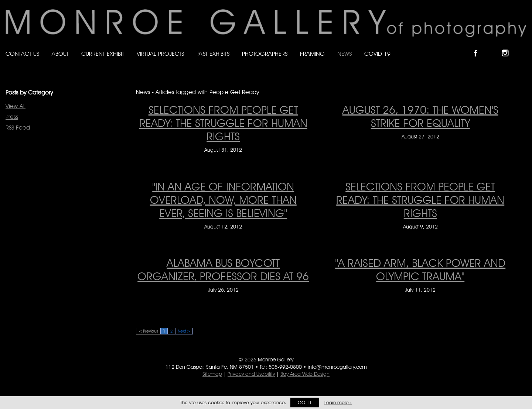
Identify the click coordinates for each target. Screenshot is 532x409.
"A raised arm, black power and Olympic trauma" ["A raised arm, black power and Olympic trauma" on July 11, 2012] (420, 269)
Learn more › (338, 403)
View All (16, 106)
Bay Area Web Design (305, 374)
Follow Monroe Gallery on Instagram (508, 47)
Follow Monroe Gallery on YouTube (523, 47)
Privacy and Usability (251, 374)
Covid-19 (377, 54)
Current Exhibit (103, 54)
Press (12, 117)
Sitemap (212, 374)
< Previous (148, 331)
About (60, 54)
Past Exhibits (213, 54)
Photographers (265, 54)
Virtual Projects (160, 54)
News (345, 54)
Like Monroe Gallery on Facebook (479, 47)
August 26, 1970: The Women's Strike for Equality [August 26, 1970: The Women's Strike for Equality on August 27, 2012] (420, 116)
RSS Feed (18, 128)
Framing (312, 54)
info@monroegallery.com (337, 367)
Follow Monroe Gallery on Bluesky (494, 47)
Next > (184, 331)
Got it (305, 403)
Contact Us (22, 54)
